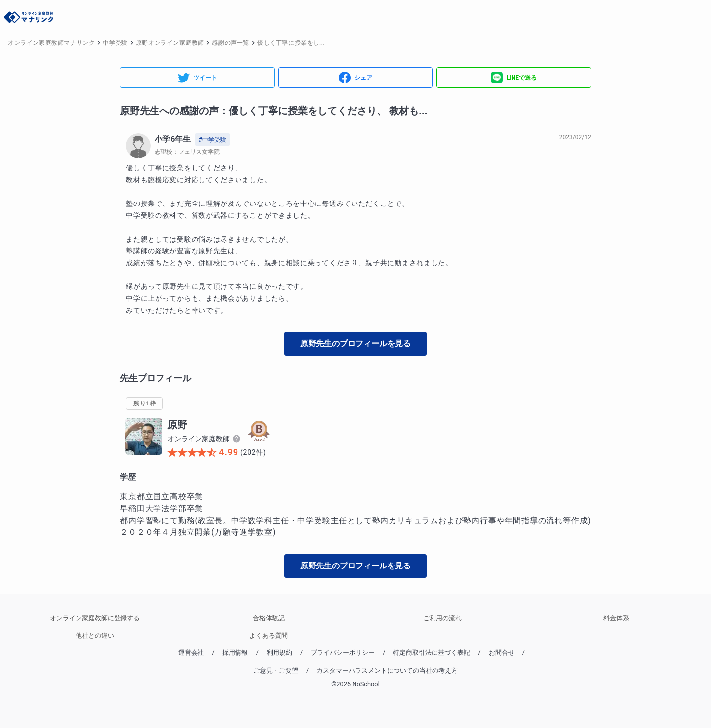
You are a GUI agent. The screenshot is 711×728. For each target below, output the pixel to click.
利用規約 (279, 653)
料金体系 (616, 618)
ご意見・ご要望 (276, 670)
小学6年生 (173, 139)
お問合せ (502, 653)
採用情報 (235, 653)
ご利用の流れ (442, 618)
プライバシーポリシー (343, 653)
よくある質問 (269, 635)
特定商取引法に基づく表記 (432, 653)
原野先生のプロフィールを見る (355, 344)
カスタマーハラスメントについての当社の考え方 (387, 670)
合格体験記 (269, 618)
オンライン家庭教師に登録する (95, 618)
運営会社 (191, 653)
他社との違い (95, 635)
